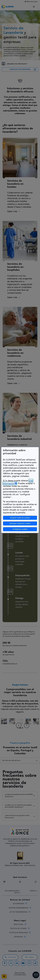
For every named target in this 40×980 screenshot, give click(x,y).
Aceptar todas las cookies (20, 518)
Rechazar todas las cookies (20, 523)
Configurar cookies (25, 529)
